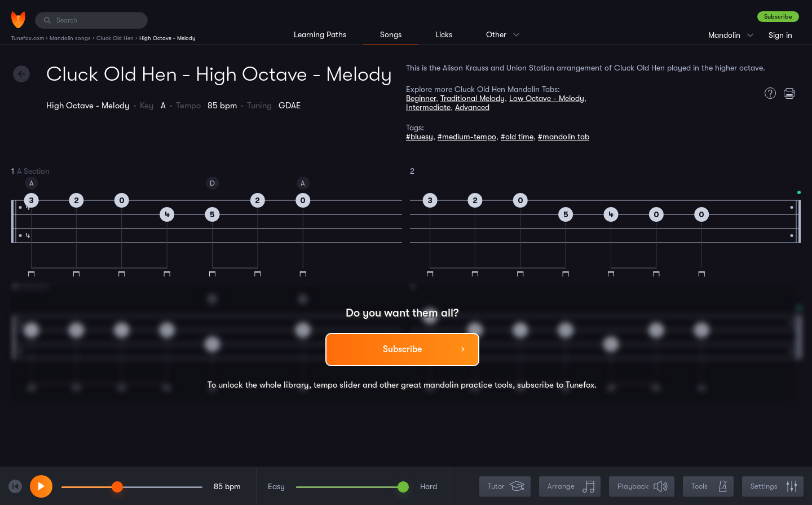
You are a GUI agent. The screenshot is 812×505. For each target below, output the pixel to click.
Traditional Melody (473, 98)
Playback (643, 487)
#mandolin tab (564, 137)
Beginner (421, 98)
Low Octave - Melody (547, 98)
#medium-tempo (467, 137)
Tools (709, 487)
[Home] (18, 20)
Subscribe (778, 17)
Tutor (506, 487)
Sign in (780, 35)
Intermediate (428, 107)
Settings (774, 487)
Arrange (571, 487)
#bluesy (420, 137)
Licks (444, 34)
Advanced (472, 107)
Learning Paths (320, 34)
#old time (517, 137)
